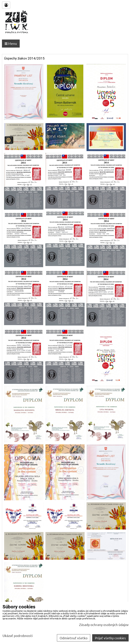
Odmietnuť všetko (74, 638)
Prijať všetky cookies (110, 638)
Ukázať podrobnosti (18, 636)
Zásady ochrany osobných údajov (104, 625)
